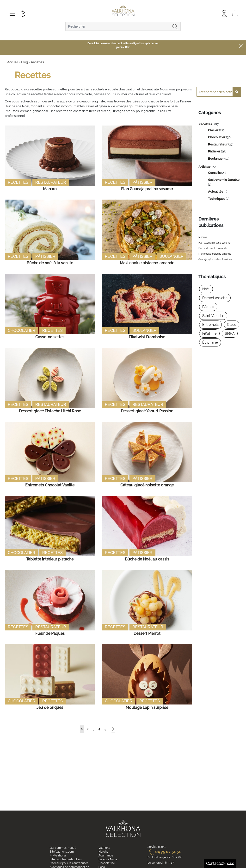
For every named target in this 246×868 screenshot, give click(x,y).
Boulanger (172, 256)
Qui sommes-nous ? (63, 848)
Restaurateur (51, 182)
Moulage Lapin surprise (147, 708)
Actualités (216, 192)
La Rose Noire (108, 859)
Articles (204, 167)
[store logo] (123, 11)
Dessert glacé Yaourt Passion (147, 411)
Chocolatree (107, 863)
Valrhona (104, 848)
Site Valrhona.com (62, 852)
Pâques (208, 307)
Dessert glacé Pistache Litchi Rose (50, 411)
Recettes (18, 182)
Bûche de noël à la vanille (50, 263)
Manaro (50, 189)
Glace (232, 325)
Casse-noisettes (50, 337)
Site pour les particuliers (66, 859)
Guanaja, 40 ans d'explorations (215, 259)
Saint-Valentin (213, 316)
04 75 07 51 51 (164, 852)
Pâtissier (142, 182)
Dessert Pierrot (147, 633)
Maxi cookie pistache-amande (147, 263)
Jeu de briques (50, 708)
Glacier (214, 130)
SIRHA (230, 333)
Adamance (106, 855)
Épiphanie (210, 342)
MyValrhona (58, 855)
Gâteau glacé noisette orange (147, 485)
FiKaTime (209, 333)
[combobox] (123, 26)
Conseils (215, 173)
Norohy (103, 852)
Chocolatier (21, 330)
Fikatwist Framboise (147, 337)
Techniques (217, 199)
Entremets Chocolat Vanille (50, 485)
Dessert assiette (215, 298)
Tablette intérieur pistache (50, 559)
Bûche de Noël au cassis (147, 559)
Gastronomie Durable (224, 180)
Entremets (210, 325)
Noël (206, 289)
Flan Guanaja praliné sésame (147, 189)
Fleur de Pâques (50, 633)
